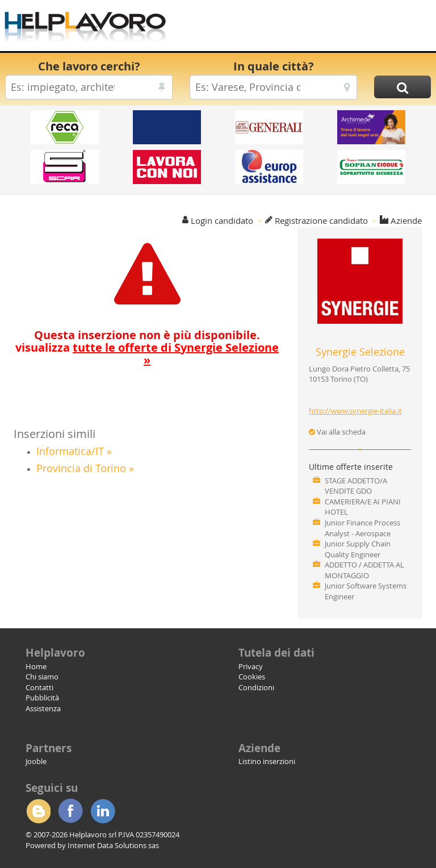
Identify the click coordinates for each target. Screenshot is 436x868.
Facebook (70, 811)
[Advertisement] (300, 28)
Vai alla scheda (337, 432)
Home (36, 666)
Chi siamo (42, 677)
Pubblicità (42, 698)
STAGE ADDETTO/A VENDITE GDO (356, 486)
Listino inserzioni (267, 761)
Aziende (406, 220)
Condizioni (256, 687)
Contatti (39, 687)
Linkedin (103, 811)
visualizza (147, 354)
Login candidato (222, 220)
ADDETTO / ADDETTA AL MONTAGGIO (364, 570)
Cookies (252, 677)
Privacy (251, 666)
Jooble (36, 761)
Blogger (38, 811)
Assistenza (43, 708)
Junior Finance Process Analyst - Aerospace (362, 528)
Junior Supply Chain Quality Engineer (358, 549)
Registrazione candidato (321, 220)
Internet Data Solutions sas (113, 845)
